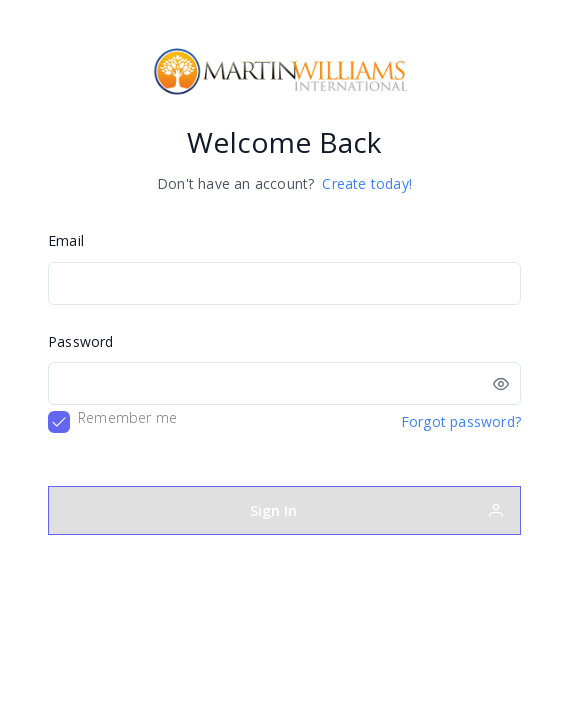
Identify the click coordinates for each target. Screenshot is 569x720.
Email (66, 240)
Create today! (367, 183)
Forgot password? (461, 421)
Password (81, 341)
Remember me (127, 417)
